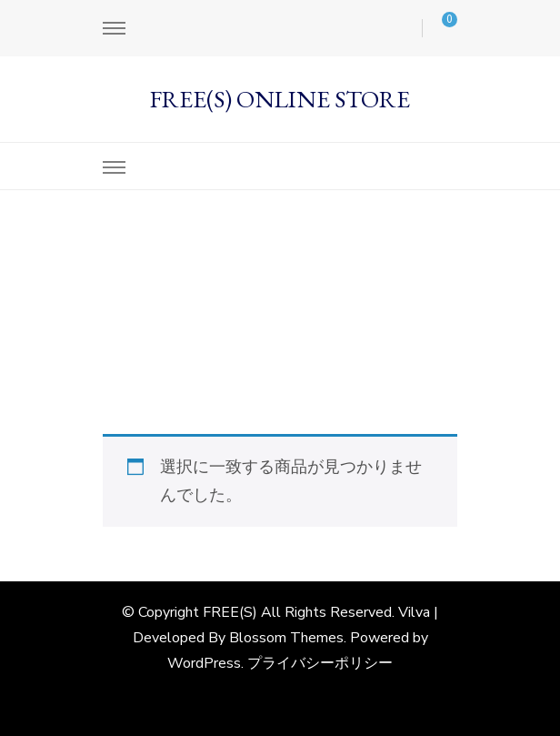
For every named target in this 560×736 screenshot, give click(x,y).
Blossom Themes (286, 638)
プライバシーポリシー (320, 663)
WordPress (204, 663)
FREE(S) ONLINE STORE (280, 99)
